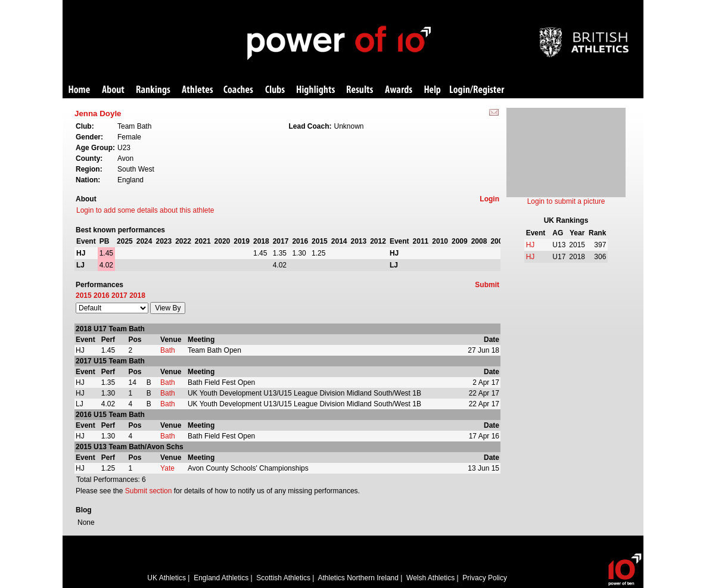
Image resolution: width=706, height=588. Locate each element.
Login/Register (477, 90)
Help (433, 90)
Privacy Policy (485, 578)
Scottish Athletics (283, 578)
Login (489, 199)
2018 (137, 295)
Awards (399, 90)
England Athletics (221, 578)
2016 (102, 295)
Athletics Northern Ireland (358, 578)
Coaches (238, 90)
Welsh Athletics (430, 578)
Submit (487, 285)
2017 (119, 295)
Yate (167, 468)
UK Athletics (167, 578)
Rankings (153, 90)
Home (79, 90)
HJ (531, 245)
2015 (84, 295)
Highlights (316, 90)
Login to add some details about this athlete (145, 210)
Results (360, 90)
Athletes (198, 90)
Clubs (275, 90)
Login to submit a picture (566, 201)
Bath (168, 350)
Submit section (149, 491)
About (113, 90)
